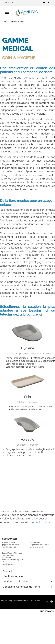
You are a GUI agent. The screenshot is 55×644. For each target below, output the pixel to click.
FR (6, 3)
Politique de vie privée (16, 582)
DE (12, 3)
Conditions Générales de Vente (21, 587)
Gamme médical (17, 22)
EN (9, 3)
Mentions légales (13, 576)
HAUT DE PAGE (47, 611)
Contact (7, 571)
